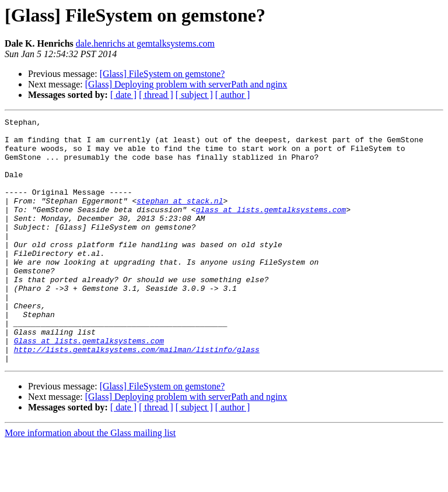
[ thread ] (156, 95)
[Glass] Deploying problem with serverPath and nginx (186, 84)
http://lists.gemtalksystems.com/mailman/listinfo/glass (137, 396)
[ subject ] (194, 95)
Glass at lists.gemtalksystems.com (89, 386)
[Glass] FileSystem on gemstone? (162, 74)
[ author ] (233, 95)
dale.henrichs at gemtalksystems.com (145, 43)
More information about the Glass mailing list (90, 482)
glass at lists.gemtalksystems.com (271, 229)
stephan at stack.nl (180, 218)
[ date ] (123, 95)
